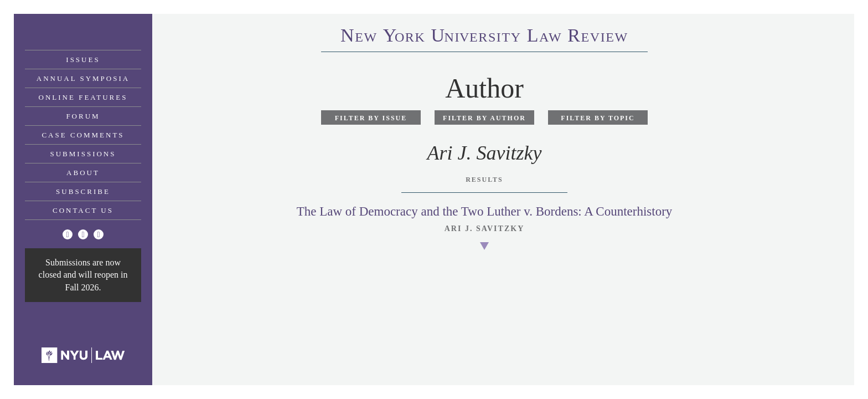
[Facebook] (83, 234)
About (83, 173)
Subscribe (83, 191)
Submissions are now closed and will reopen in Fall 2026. (83, 275)
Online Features (83, 97)
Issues (83, 60)
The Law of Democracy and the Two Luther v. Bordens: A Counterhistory (485, 211)
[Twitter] (68, 234)
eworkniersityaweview (484, 37)
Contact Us (83, 210)
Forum (83, 116)
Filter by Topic (598, 118)
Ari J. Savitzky (485, 229)
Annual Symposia (83, 78)
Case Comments (83, 135)
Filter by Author (484, 118)
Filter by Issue (371, 118)
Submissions (83, 154)
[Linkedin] (99, 234)
